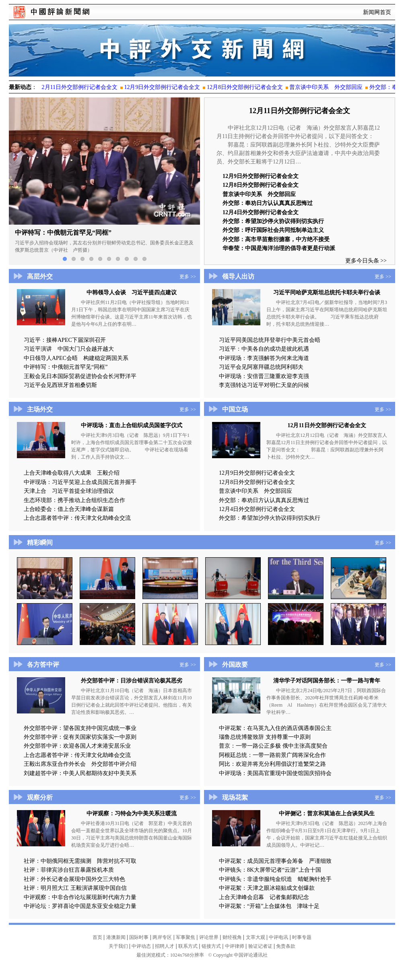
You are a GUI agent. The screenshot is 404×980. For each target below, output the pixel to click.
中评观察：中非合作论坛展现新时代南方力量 (80, 897)
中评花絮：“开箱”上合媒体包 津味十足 (269, 906)
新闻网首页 (377, 12)
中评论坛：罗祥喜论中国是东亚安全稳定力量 (80, 906)
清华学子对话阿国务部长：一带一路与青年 (327, 681)
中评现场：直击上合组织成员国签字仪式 (132, 425)
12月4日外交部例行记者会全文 (261, 212)
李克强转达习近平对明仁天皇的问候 (264, 385)
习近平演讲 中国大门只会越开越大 (69, 349)
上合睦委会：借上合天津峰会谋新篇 (69, 509)
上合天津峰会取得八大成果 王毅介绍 (72, 473)
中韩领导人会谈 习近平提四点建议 (132, 293)
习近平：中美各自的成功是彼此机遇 (264, 349)
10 (144, 259)
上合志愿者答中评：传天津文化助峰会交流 (77, 518)
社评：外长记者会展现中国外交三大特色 (74, 879)
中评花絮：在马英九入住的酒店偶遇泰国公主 (275, 728)
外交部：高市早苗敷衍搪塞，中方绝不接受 (276, 239)
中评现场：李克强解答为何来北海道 (264, 358)
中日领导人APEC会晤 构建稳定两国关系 (76, 358)
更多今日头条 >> (366, 261)
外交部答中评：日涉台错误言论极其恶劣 (132, 681)
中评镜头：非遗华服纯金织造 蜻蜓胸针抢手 (275, 879)
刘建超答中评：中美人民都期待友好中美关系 (80, 773)
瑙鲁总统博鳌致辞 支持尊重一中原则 (265, 737)
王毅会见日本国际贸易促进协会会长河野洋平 (80, 376)
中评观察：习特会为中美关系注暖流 (132, 814)
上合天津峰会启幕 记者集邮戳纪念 (264, 897)
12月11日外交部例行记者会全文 (300, 111)
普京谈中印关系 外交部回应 (259, 194)
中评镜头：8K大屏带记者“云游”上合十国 (270, 870)
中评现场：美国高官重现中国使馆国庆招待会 (275, 773)
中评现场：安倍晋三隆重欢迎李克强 (264, 376)
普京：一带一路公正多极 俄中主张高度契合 (273, 746)
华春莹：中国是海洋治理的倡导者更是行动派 (279, 248)
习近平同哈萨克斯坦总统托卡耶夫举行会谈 (327, 293)
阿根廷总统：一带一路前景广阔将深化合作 (272, 755)
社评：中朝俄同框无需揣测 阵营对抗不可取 (80, 861)
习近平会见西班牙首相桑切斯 (60, 385)
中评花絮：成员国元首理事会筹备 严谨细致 (275, 861)
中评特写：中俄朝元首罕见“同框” (66, 367)
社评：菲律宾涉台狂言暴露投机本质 (69, 870)
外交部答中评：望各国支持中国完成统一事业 (80, 728)
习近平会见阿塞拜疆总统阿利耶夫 (261, 367)
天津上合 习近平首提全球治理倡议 (69, 491)
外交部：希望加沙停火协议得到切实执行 (273, 221)
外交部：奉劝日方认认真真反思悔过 (270, 203)
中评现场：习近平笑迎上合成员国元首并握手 (80, 482)
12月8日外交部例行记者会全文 (261, 185)
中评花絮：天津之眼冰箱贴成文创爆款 (267, 888)
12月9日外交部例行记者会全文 (261, 176)
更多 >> (188, 277)
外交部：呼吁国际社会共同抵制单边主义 (273, 230)
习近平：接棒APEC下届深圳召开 (65, 340)
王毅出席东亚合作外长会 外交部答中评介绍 (80, 764)
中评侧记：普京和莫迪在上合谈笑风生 (327, 814)
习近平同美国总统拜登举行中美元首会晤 (270, 340)
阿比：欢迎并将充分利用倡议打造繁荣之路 (272, 764)
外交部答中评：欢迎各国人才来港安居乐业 (77, 746)
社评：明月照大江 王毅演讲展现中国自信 (75, 888)
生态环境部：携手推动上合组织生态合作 (74, 500)
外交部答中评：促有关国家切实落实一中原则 (80, 737)
